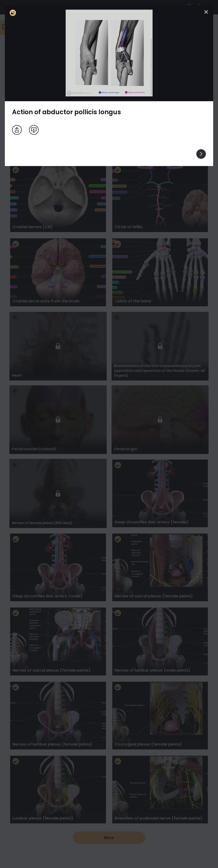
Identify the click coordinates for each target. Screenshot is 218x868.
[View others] (201, 154)
